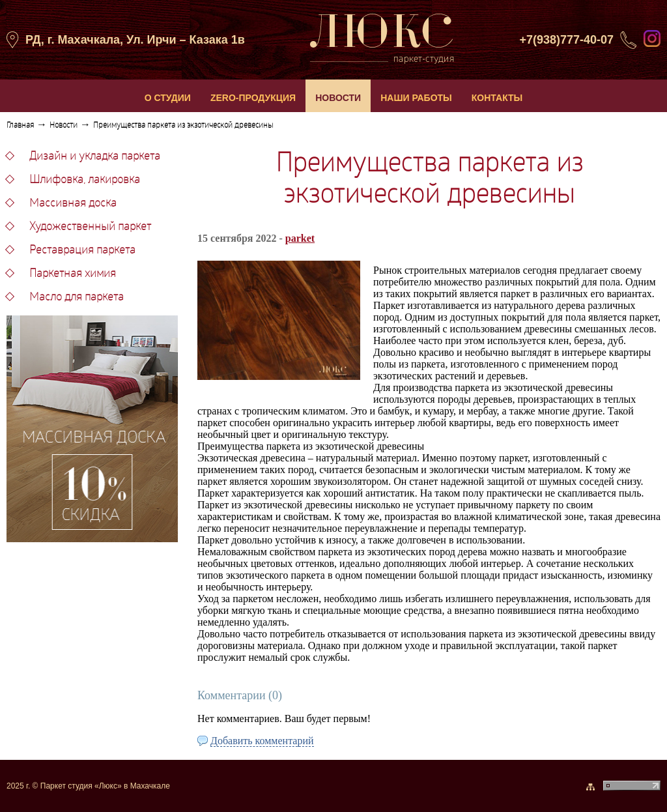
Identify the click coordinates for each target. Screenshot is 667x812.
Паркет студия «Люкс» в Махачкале (105, 786)
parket (300, 238)
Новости (64, 126)
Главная (20, 126)
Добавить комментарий (262, 741)
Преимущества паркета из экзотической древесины (183, 126)
